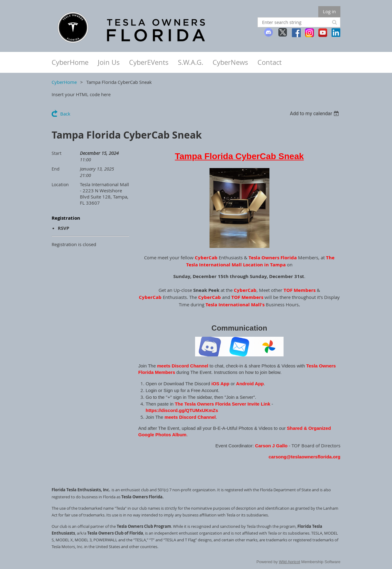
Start (57, 153)
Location (60, 184)
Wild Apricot (290, 562)
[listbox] (315, 114)
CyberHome (64, 82)
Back (65, 114)
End (56, 169)
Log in (329, 11)
